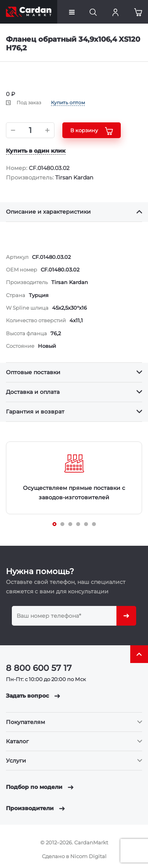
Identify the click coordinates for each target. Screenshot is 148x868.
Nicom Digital (88, 856)
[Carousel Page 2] (62, 524)
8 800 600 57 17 (39, 668)
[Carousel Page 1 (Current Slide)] (54, 524)
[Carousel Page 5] (86, 524)
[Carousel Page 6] (94, 524)
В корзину (92, 131)
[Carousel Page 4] (78, 524)
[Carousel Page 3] (70, 524)
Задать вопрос (33, 696)
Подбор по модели (40, 787)
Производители (35, 808)
